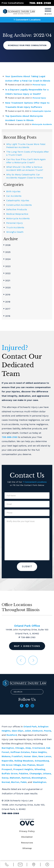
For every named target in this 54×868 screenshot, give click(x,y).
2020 (7, 288)
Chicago (20, 748)
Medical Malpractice (17, 214)
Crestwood (38, 748)
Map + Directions (27, 646)
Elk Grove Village (11, 765)
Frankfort (17, 756)
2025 (7, 252)
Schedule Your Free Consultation (27, 45)
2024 (7, 259)
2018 (7, 302)
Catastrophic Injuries (41, 111)
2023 (7, 266)
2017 (7, 309)
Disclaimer (27, 837)
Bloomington (39, 778)
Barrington (8, 748)
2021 (7, 280)
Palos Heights (39, 752)
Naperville (7, 761)
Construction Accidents (19, 205)
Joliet (28, 731)
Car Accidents (14, 196)
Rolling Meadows (24, 761)
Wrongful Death (15, 232)
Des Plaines (29, 765)
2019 (7, 295)
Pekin (24, 782)
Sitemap (27, 848)
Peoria (47, 731)
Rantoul (26, 778)
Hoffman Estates (20, 752)
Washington (39, 782)
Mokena (6, 756)
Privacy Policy (27, 831)
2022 (7, 273)
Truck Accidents (15, 227)
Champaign (36, 774)
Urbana (47, 774)
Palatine (23, 774)
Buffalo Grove (10, 774)
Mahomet (15, 778)
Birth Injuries (13, 191)
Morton (15, 782)
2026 (7, 245)
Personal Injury (39, 85)
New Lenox (45, 756)
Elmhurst (37, 731)
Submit (27, 567)
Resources (27, 843)
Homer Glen (30, 756)
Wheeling (40, 769)
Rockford (12, 735)
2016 (7, 316)
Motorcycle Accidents (42, 124)
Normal (6, 782)
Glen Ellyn (18, 731)
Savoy (5, 778)
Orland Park (30, 727)
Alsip (28, 748)
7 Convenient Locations (27, 20)
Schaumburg (42, 761)
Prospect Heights (23, 769)
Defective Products (17, 209)
